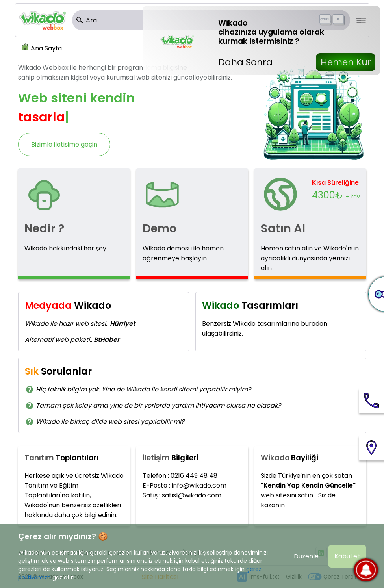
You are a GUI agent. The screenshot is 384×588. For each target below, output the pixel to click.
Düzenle (306, 556)
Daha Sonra (245, 62)
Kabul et (347, 556)
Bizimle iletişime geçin (64, 144)
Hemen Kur (346, 62)
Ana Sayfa (46, 48)
